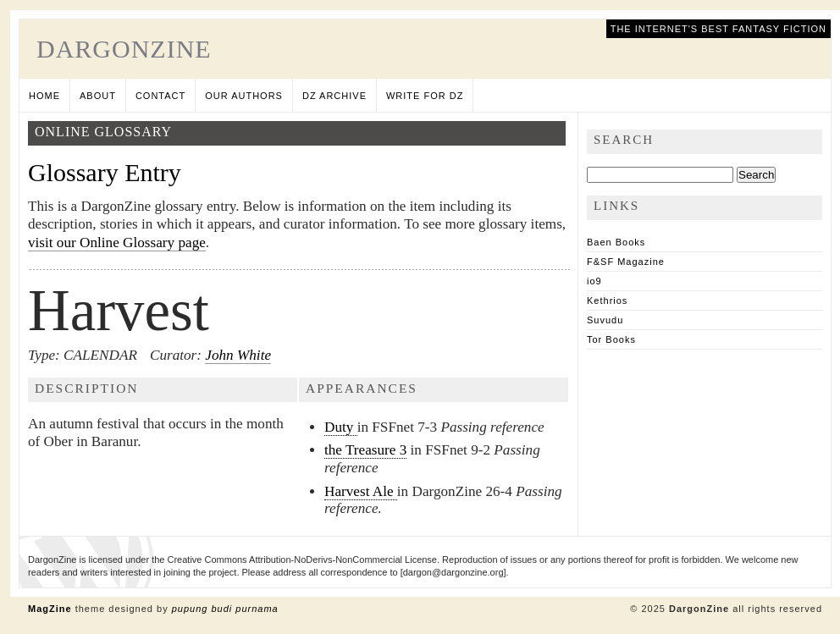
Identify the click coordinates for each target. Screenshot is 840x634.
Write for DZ (425, 96)
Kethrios (607, 300)
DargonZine (124, 49)
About (98, 96)
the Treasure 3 (365, 450)
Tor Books (611, 339)
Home (44, 96)
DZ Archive (334, 96)
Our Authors (244, 96)
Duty (341, 427)
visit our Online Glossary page (117, 243)
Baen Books (616, 242)
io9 (594, 281)
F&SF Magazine (626, 262)
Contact (160, 96)
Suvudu (605, 320)
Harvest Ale (361, 491)
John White (238, 355)
